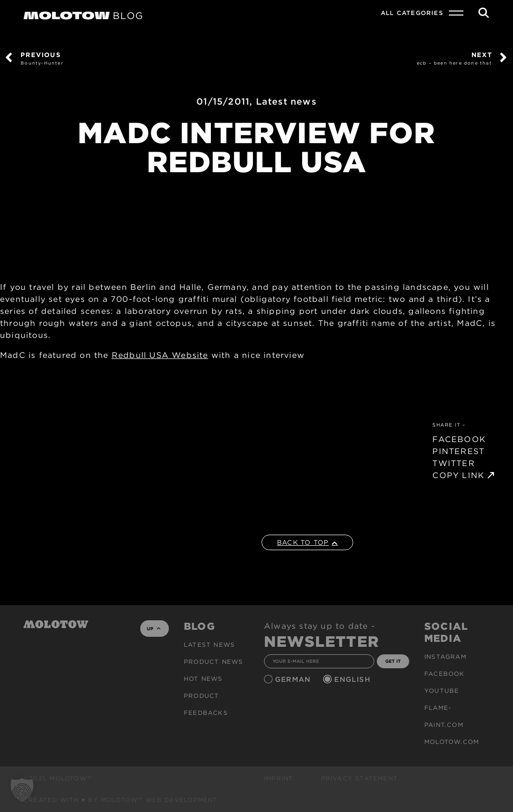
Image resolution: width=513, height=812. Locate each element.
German (294, 679)
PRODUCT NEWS (213, 662)
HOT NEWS (203, 679)
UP (154, 629)
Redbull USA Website (160, 355)
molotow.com (452, 742)
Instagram (445, 657)
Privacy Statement (359, 778)
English (354, 679)
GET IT (393, 661)
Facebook (445, 674)
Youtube (442, 691)
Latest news (286, 101)
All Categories (412, 13)
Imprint (279, 778)
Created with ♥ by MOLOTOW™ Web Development (121, 800)
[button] (22, 790)
